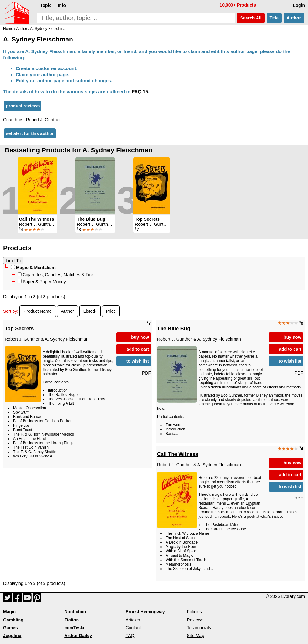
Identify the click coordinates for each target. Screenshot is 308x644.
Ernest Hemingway (145, 612)
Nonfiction (75, 612)
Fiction (72, 620)
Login (299, 5)
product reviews (23, 106)
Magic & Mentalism (33, 268)
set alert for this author (30, 133)
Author (294, 18)
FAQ (130, 636)
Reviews (195, 620)
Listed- (90, 311)
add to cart (138, 349)
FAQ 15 (140, 92)
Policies (194, 612)
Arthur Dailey (78, 636)
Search (251, 18)
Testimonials (199, 628)
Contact (133, 628)
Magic (9, 612)
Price (111, 311)
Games (11, 628)
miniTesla (74, 628)
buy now (140, 337)
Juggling (12, 636)
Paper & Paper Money (42, 282)
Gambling (13, 620)
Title (274, 18)
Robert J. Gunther (43, 120)
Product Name (37, 311)
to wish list (138, 361)
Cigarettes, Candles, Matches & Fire (55, 275)
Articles (133, 620)
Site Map (196, 636)
